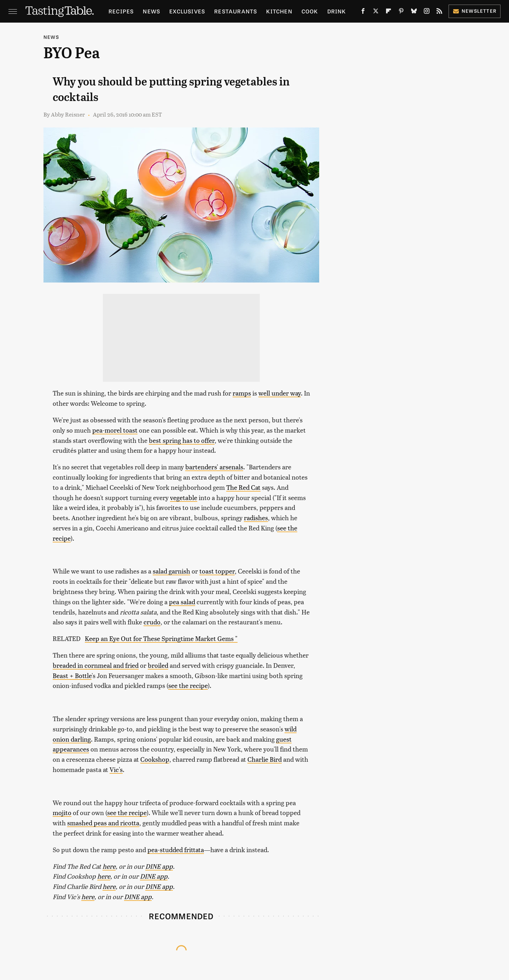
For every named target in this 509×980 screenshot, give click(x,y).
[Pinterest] (401, 12)
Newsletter (475, 11)
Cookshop (155, 759)
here (109, 866)
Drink (337, 11)
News (151, 11)
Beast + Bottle (72, 675)
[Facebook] (363, 12)
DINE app (159, 866)
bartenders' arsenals (214, 467)
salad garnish (171, 571)
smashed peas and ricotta (103, 823)
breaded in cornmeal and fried (96, 665)
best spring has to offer (182, 440)
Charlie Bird (265, 759)
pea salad (182, 602)
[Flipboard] (388, 12)
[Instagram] (427, 12)
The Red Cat (243, 487)
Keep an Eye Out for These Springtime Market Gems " (161, 638)
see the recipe (188, 685)
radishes (256, 518)
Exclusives (187, 11)
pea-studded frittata (176, 850)
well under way (280, 393)
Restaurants (236, 11)
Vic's (116, 769)
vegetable (184, 497)
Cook (310, 11)
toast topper (217, 571)
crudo (152, 622)
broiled (158, 665)
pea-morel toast (115, 430)
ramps (242, 393)
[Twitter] (376, 12)
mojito (62, 812)
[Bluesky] (414, 12)
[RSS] (439, 12)
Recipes (121, 11)
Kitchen (279, 11)
